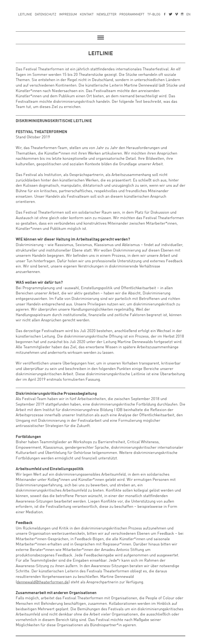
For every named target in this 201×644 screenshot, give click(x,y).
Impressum (68, 15)
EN (188, 15)
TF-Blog (154, 15)
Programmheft (132, 15)
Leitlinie (25, 15)
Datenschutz (46, 15)
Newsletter (107, 15)
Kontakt (87, 15)
